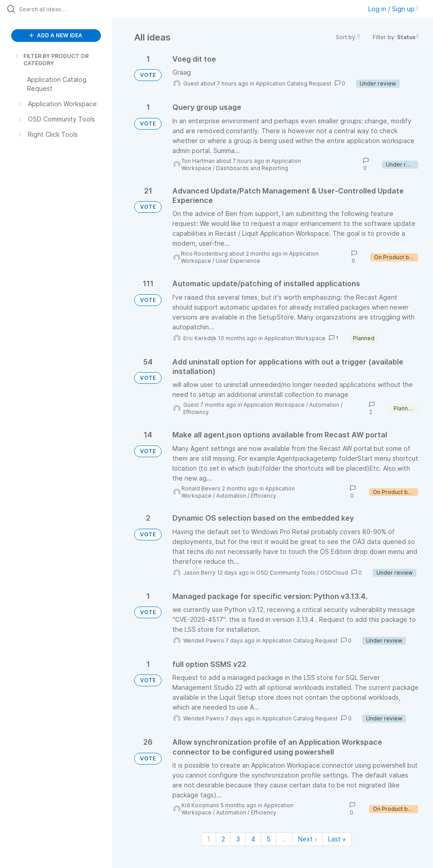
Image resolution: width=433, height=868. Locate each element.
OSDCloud (334, 573)
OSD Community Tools (286, 573)
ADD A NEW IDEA (56, 35)
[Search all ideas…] (61, 9)
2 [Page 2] (223, 839)
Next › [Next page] (307, 839)
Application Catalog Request (293, 83)
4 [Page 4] (253, 839)
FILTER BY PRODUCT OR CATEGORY (52, 60)
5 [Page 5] (268, 839)
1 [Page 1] (209, 839)
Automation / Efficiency (246, 496)
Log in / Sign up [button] (393, 9)
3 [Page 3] (238, 839)
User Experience (238, 261)
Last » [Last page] (337, 839)
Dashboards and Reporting (252, 168)
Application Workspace (295, 338)
